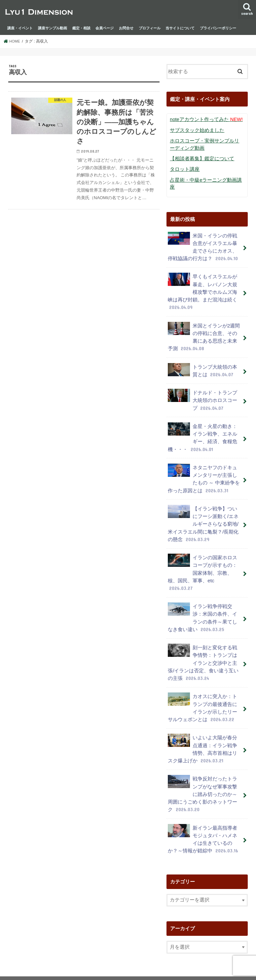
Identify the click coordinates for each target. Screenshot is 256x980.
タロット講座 (184, 168)
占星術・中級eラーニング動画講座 (206, 178)
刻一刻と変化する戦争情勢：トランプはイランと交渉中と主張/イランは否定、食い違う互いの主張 (203, 627)
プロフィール (150, 28)
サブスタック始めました (195, 130)
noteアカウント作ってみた (204, 119)
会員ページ (105, 28)
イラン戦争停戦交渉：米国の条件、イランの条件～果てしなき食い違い (202, 584)
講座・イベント (20, 28)
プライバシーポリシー (218, 28)
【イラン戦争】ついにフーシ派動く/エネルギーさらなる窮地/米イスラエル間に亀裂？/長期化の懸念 (203, 502)
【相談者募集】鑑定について (200, 157)
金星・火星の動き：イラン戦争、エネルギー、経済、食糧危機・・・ (202, 419)
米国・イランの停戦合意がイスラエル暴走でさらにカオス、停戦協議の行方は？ (203, 236)
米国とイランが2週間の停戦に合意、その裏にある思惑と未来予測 (204, 323)
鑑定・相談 (81, 28)
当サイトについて (180, 28)
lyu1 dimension (57, 970)
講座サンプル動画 (53, 28)
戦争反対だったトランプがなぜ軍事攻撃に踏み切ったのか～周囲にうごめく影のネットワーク (202, 753)
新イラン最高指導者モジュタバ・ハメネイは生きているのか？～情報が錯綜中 (203, 796)
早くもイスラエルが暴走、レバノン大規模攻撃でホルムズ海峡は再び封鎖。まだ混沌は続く (202, 280)
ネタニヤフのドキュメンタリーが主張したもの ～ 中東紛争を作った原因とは (204, 458)
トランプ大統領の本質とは (202, 355)
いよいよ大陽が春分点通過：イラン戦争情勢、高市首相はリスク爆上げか (202, 710)
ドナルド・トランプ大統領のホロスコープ (202, 383)
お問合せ (126, 28)
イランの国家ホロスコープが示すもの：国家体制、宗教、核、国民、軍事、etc (204, 545)
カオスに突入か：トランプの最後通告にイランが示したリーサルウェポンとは (202, 670)
